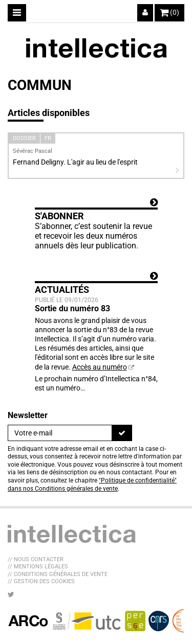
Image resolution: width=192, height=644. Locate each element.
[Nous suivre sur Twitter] (11, 594)
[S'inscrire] (122, 433)
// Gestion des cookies (41, 581)
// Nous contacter (36, 559)
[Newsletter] (60, 433)
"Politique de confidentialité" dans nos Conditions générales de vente (92, 485)
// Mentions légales (38, 567)
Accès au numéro (100, 367)
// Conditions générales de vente (58, 574)
